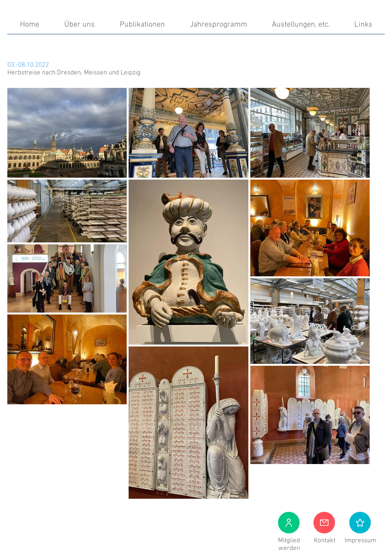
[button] (360, 523)
